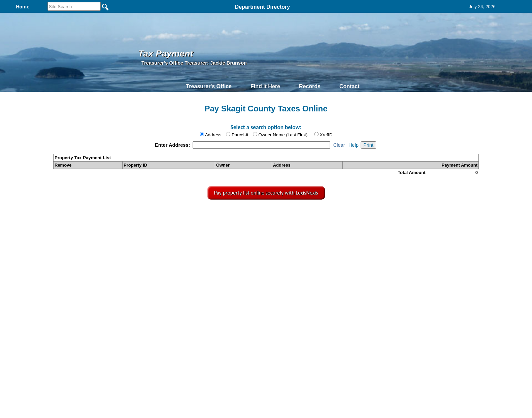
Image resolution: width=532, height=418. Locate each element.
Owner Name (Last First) (283, 135)
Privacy (265, 214)
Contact (350, 86)
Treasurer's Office (209, 86)
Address (213, 135)
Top (156, 214)
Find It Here (265, 86)
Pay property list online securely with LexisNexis (266, 193)
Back (176, 214)
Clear (339, 145)
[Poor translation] (25, 321)
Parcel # (240, 135)
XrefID (326, 135)
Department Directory (263, 7)
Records (310, 86)
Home (203, 214)
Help (354, 145)
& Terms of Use (290, 214)
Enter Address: (173, 145)
